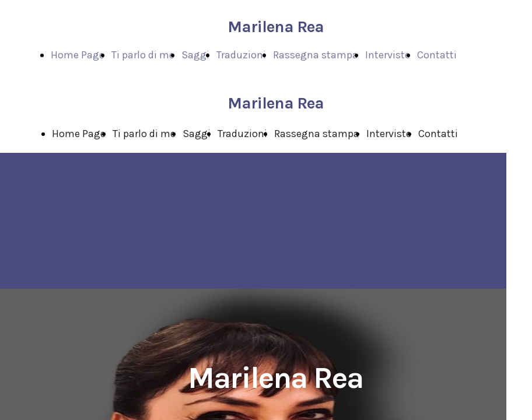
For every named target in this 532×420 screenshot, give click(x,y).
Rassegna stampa (316, 55)
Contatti (437, 55)
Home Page (78, 55)
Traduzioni (241, 55)
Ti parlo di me (143, 55)
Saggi (195, 55)
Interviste (388, 55)
